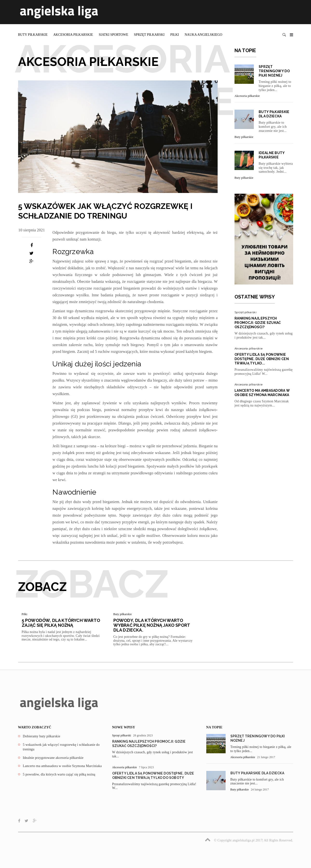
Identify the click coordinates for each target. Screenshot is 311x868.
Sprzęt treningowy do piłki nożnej (274, 71)
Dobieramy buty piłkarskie (42, 736)
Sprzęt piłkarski (149, 35)
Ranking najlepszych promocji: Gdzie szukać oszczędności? (258, 323)
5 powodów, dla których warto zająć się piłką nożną (61, 623)
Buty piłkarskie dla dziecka (257, 773)
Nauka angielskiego (203, 35)
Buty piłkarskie (33, 35)
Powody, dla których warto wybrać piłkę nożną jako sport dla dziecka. (152, 625)
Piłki (175, 35)
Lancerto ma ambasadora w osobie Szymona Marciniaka (62, 766)
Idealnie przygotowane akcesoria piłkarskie (53, 758)
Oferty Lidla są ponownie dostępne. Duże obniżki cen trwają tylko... (262, 359)
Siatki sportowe (113, 35)
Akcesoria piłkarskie (73, 35)
